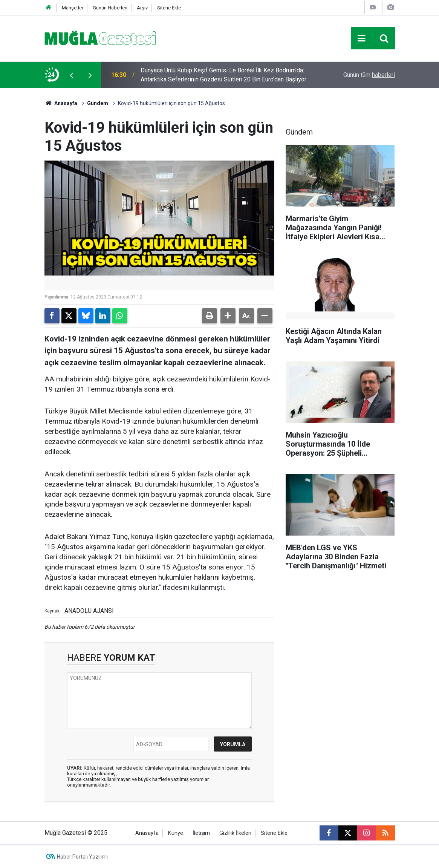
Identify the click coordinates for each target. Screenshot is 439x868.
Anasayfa (61, 103)
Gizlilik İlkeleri (235, 833)
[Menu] (362, 38)
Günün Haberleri (110, 8)
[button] (228, 316)
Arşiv (142, 8)
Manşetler (73, 8)
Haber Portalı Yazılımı (82, 857)
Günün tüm (369, 75)
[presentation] (72, 75)
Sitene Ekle (169, 8)
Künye (176, 833)
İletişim (201, 833)
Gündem (98, 103)
